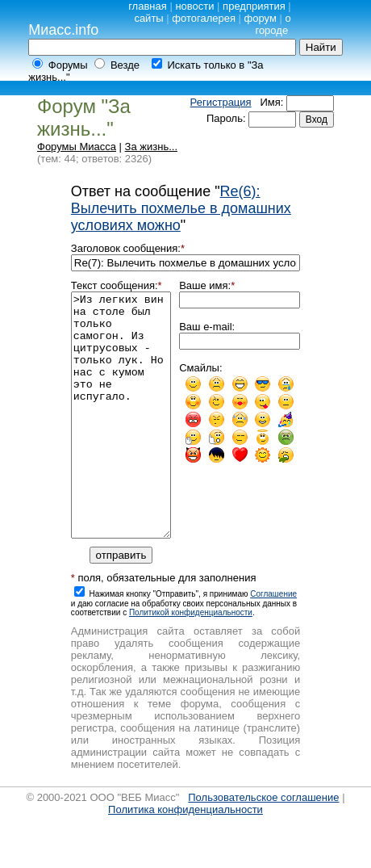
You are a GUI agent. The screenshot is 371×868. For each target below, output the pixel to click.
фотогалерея (204, 18)
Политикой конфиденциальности (191, 661)
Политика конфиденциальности (185, 858)
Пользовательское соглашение (263, 846)
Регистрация (221, 102)
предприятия (254, 6)
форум (261, 18)
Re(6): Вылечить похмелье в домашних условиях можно (181, 208)
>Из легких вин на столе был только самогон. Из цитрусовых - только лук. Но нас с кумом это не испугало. (121, 439)
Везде (125, 65)
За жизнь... (151, 147)
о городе (273, 24)
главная (148, 6)
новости (194, 6)
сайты (148, 18)
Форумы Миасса (77, 147)
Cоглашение (273, 642)
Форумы (68, 65)
